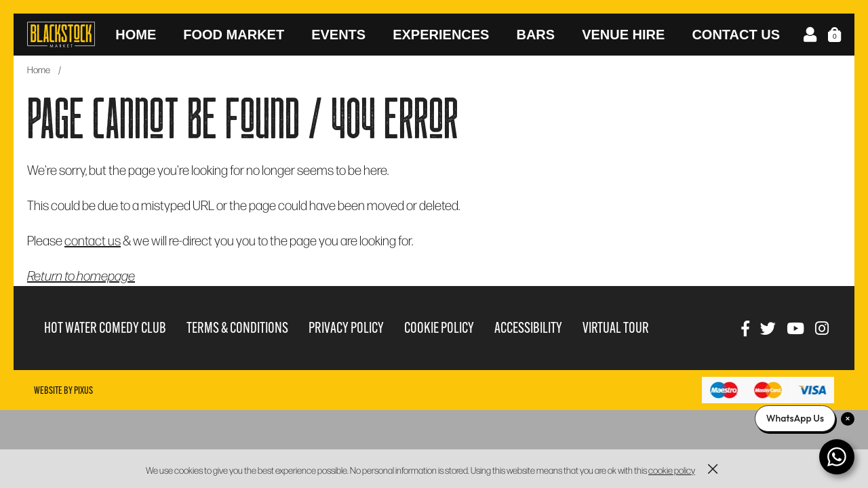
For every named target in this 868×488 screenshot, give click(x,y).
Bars (535, 35)
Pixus (83, 390)
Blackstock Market (61, 35)
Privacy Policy (346, 328)
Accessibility (528, 328)
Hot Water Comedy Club (105, 328)
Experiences (441, 35)
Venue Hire (623, 35)
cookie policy (672, 470)
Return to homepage (81, 275)
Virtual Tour (616, 328)
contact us (93, 240)
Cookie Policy (439, 328)
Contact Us (736, 35)
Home (136, 35)
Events (338, 35)
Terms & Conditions (237, 328)
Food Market (234, 35)
